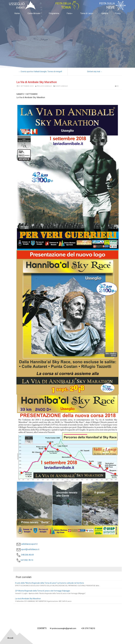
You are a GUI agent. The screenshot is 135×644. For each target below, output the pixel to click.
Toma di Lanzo (87, 13)
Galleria (105, 13)
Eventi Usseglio (62, 86)
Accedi (10, 638)
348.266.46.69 (25, 555)
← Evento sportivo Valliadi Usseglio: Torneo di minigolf (40, 72)
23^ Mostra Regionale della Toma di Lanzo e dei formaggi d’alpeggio (43, 591)
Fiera (70, 13)
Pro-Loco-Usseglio (44, 86)
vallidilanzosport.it (27, 544)
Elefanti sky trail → (95, 72)
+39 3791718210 (88, 628)
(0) (117, 86)
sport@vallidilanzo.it (28, 549)
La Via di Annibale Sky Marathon (37, 82)
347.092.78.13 (25, 560)
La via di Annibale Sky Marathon (28, 599)
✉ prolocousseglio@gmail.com (63, 628)
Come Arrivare (34, 13)
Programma (54, 13)
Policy (118, 13)
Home (17, 13)
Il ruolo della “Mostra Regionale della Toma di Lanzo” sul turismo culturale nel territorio (50, 583)
